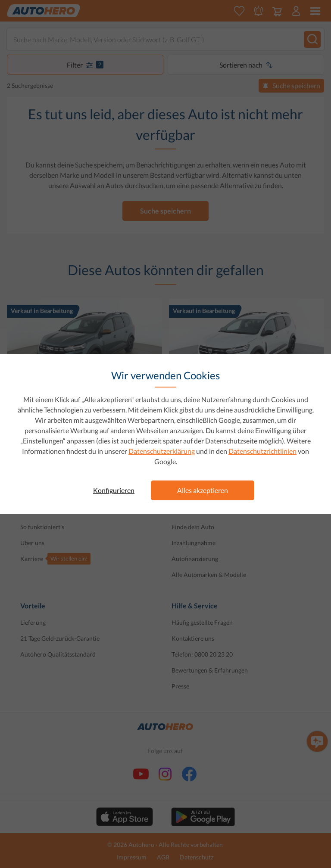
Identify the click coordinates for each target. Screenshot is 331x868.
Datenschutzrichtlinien (262, 451)
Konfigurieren (114, 490)
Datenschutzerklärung (162, 451)
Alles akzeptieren (203, 490)
